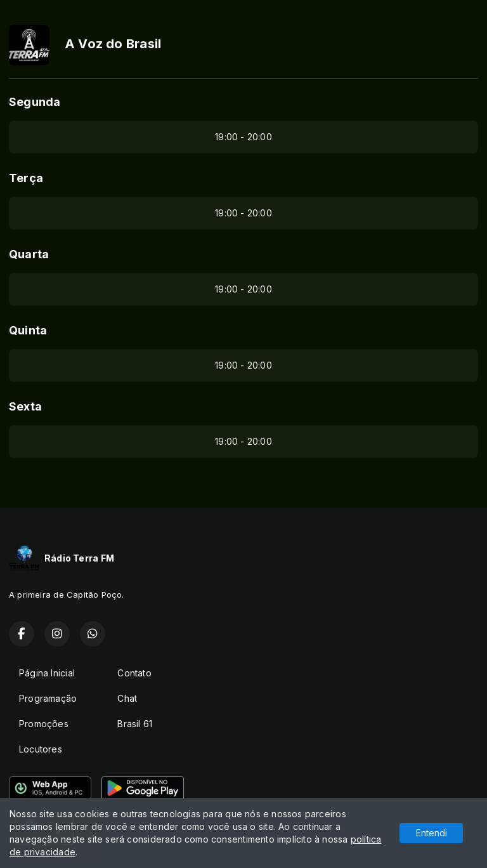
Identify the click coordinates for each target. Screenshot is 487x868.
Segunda (35, 102)
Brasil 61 (135, 724)
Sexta (25, 406)
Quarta (29, 254)
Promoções (44, 724)
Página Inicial (47, 673)
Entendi (432, 833)
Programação (48, 698)
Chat (127, 698)
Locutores (41, 749)
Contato (134, 673)
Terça (26, 178)
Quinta (28, 330)
